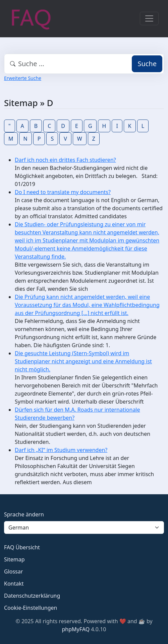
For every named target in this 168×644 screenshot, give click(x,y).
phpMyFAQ (76, 629)
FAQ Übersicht (22, 547)
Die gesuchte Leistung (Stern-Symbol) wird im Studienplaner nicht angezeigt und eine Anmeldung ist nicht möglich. (83, 361)
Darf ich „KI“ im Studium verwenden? (61, 450)
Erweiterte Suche (23, 78)
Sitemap (14, 559)
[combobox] (84, 64)
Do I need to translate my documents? (63, 192)
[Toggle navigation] (149, 18)
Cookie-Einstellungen (31, 608)
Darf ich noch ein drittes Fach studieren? (65, 160)
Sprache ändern (24, 514)
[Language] (84, 527)
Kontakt (14, 584)
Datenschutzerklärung (32, 596)
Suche (147, 64)
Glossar (13, 571)
